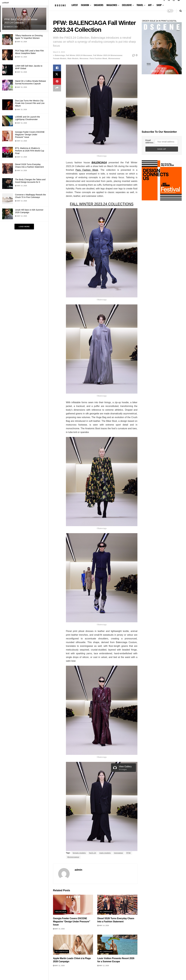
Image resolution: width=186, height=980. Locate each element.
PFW (129, 853)
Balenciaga (60, 55)
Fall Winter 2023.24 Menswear (79, 55)
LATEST (75, 5)
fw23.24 (93, 853)
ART (150, 5)
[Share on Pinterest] (57, 82)
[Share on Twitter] (57, 75)
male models (105, 853)
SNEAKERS (99, 5)
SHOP (159, 5)
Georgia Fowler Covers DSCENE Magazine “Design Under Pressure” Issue (30, 135)
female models (79, 853)
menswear (119, 853)
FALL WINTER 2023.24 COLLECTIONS (102, 204)
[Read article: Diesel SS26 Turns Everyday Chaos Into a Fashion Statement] (117, 905)
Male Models (73, 58)
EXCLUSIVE (127, 5)
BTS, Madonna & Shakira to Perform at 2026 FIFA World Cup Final (30, 151)
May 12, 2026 (59, 966)
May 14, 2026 (59, 929)
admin (78, 870)
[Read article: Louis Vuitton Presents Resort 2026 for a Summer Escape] (117, 945)
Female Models (60, 58)
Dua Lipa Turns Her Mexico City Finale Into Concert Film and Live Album (30, 103)
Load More (24, 227)
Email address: (150, 141)
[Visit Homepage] (60, 5)
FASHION (85, 5)
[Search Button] (181, 11)
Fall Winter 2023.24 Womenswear (108, 55)
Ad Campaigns (106, 912)
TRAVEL (140, 5)
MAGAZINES (112, 5)
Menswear (84, 58)
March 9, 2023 (59, 52)
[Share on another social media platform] (57, 89)
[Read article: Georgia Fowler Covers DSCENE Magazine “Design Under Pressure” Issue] (73, 905)
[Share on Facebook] (57, 68)
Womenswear (114, 58)
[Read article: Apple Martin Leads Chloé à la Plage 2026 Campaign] (73, 945)
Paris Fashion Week (98, 58)
